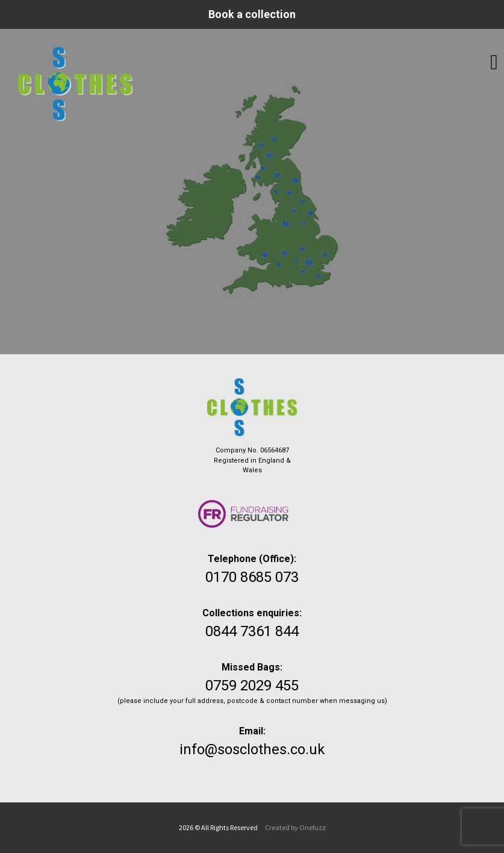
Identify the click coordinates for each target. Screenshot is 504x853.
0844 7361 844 (252, 631)
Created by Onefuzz (295, 827)
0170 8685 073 (252, 577)
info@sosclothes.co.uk (252, 749)
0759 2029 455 (252, 686)
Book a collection (252, 14)
